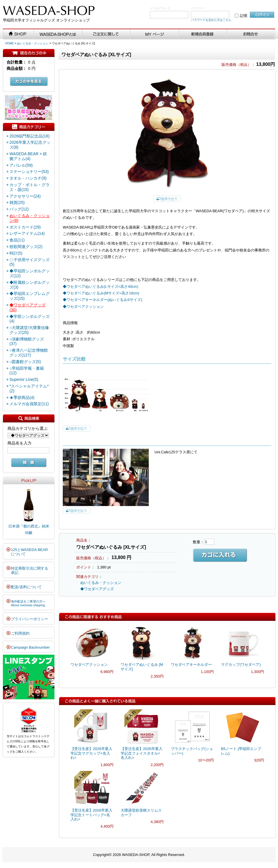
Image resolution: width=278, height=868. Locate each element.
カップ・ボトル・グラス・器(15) (30, 187)
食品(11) (17, 240)
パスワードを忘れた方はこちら (211, 20)
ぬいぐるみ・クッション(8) (30, 218)
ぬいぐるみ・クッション (33, 43)
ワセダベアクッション (89, 665)
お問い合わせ (251, 34)
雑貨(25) (17, 202)
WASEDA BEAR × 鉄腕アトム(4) (28, 156)
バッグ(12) (19, 209)
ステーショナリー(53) (29, 172)
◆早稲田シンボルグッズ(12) (30, 273)
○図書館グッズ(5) (25, 362)
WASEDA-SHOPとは (58, 34)
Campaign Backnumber (30, 647)
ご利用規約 (20, 633)
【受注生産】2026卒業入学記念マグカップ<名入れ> (91, 753)
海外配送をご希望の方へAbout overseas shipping (28, 603)
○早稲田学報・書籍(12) (27, 371)
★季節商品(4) (22, 397)
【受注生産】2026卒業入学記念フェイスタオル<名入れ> (142, 753)
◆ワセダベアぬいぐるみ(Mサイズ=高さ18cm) (101, 293)
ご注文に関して (106, 34)
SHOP (18, 34)
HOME (9, 43)
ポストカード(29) (25, 227)
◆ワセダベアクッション (83, 307)
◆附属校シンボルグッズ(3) (30, 285)
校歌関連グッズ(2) (26, 247)
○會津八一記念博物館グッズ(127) (29, 353)
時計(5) (16, 253)
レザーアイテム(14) (27, 233)
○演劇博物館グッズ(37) (27, 342)
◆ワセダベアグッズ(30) (28, 307)
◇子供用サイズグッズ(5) (30, 262)
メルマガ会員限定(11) (29, 404)
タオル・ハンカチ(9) (28, 178)
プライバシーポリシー (30, 619)
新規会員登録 (203, 34)
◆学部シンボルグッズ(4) (30, 319)
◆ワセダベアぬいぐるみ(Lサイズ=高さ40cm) (100, 287)
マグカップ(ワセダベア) (241, 665)
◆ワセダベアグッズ (97, 589)
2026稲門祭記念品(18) (30, 136)
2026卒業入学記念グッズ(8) (30, 145)
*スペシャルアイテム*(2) (29, 388)
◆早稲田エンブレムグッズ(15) (30, 296)
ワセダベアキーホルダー (191, 665)
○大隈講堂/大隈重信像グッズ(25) (29, 330)
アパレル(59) (21, 165)
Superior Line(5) (24, 379)
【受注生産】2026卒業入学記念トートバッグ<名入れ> (91, 815)
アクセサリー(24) (25, 196)
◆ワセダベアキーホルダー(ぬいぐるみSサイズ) (102, 300)
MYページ (154, 34)
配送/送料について (26, 587)
